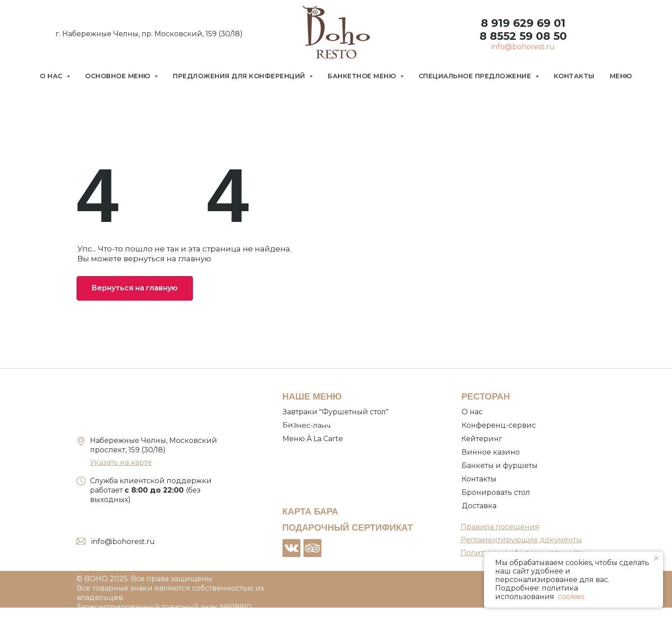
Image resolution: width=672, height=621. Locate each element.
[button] (497, 493)
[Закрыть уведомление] (656, 558)
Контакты (574, 76)
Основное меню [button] (119, 76)
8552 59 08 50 (527, 36)
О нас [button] (52, 76)
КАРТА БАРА (310, 511)
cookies (570, 597)
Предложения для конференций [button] (240, 76)
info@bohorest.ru (523, 47)
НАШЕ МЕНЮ (312, 396)
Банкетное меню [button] (363, 76)
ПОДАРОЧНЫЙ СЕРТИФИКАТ (348, 527)
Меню (621, 76)
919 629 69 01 (527, 23)
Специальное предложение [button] (476, 76)
